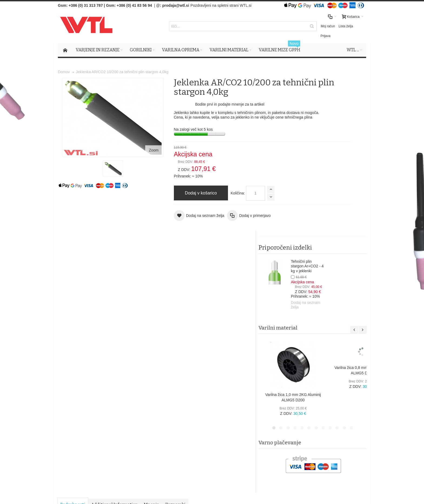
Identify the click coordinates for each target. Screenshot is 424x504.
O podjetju (155, 415)
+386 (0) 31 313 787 (86, 5)
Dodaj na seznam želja (344, 161)
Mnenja (152, 241)
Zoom (120, 128)
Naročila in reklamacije (166, 369)
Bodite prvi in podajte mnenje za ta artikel (193, 105)
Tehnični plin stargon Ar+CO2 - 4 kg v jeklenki (345, 122)
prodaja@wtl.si (176, 5)
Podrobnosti (73, 241)
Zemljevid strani (73, 369)
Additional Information (115, 241)
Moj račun (285, 27)
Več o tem (74, 443)
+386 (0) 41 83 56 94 (134, 5)
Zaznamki (176, 241)
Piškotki (153, 409)
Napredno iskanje (129, 369)
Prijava (319, 27)
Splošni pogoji (158, 404)
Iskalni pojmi (100, 369)
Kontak (152, 420)
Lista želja (303, 27)
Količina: (201, 194)
